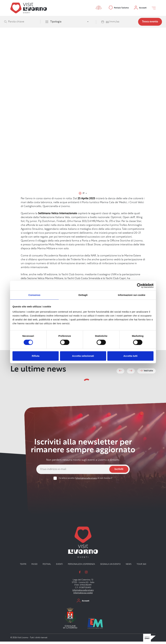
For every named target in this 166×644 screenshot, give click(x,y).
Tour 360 (141, 567)
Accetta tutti (130, 356)
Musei (34, 567)
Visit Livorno (26, 47)
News (129, 567)
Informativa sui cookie (83, 595)
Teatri (23, 567)
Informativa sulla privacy (83, 593)
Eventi (36, 47)
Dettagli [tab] (83, 295)
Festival (47, 567)
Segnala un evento (110, 567)
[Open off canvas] (154, 8)
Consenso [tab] (34, 295)
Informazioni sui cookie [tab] (132, 295)
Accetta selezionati (83, 356)
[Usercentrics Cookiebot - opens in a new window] (139, 286)
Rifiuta (36, 356)
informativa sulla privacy (86, 481)
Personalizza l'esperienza (81, 567)
